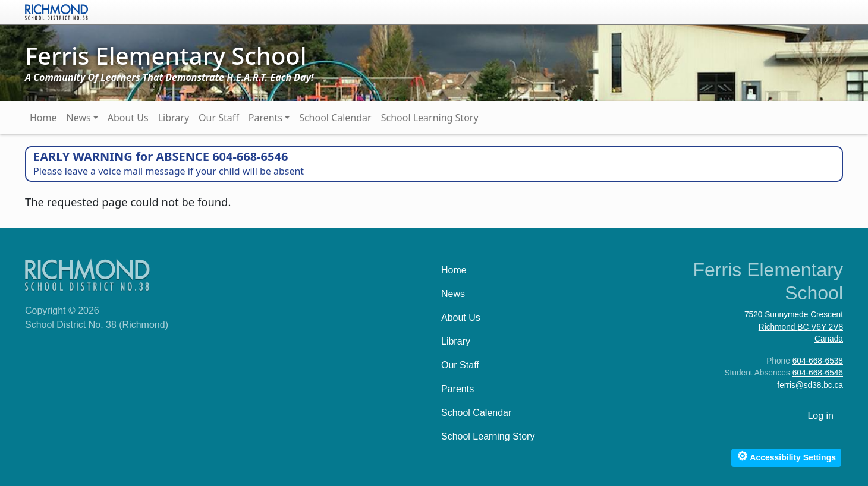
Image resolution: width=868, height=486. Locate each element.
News (79, 118)
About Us (128, 118)
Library (174, 118)
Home (43, 118)
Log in (820, 416)
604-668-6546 (818, 373)
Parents (265, 118)
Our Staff (219, 118)
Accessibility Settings (786, 456)
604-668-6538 (818, 361)
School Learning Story (430, 118)
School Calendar (335, 118)
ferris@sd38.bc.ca (810, 385)
